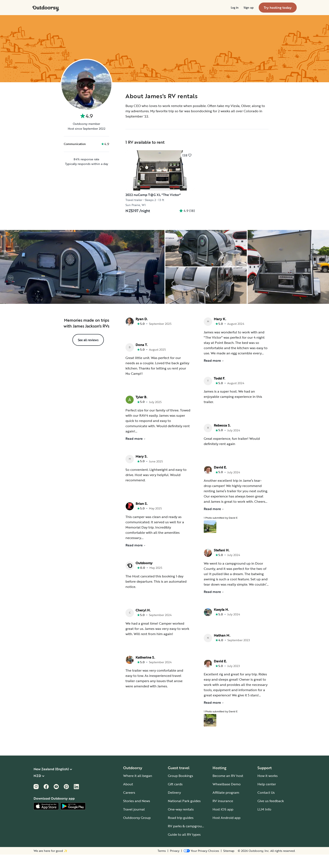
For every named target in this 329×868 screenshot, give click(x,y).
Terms (162, 864)
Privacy (175, 864)
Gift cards (175, 798)
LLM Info (264, 823)
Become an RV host (228, 789)
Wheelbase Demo (227, 798)
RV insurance (223, 814)
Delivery (174, 806)
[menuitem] (235, 8)
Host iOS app (223, 823)
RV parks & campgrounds (188, 839)
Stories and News (137, 814)
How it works (268, 789)
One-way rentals (181, 823)
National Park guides (184, 814)
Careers (129, 806)
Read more (136, 452)
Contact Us (266, 806)
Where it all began (138, 789)
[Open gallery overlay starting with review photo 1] (210, 540)
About (128, 798)
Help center (267, 798)
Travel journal (134, 823)
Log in (235, 8)
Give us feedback (271, 814)
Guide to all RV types (184, 848)
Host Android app (227, 831)
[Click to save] (187, 155)
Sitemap (229, 864)
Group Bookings (180, 789)
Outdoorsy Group (137, 831)
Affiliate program (226, 806)
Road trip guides (181, 831)
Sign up (249, 8)
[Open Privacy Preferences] (201, 864)
